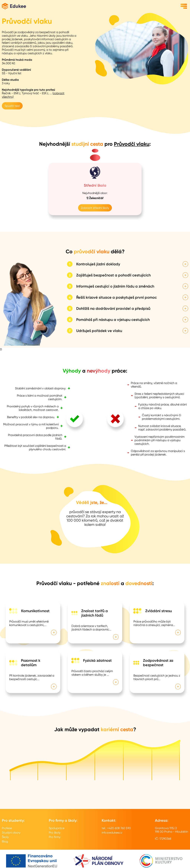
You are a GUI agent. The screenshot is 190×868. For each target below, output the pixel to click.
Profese (7, 828)
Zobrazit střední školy (95, 208)
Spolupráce (57, 828)
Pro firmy (55, 837)
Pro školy (55, 833)
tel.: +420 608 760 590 (116, 828)
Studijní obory (11, 833)
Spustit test (12, 106)
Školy (5, 837)
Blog (5, 841)
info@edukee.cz (112, 833)
